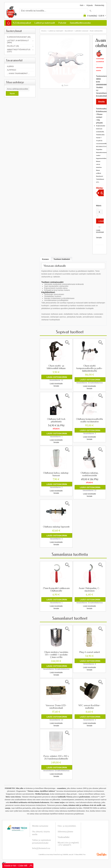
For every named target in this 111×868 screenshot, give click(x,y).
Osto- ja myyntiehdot (67, 826)
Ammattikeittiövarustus (80, 23)
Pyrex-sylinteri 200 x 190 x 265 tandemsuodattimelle (56, 757)
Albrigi (10, 66)
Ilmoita (101, 102)
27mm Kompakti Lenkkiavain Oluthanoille (56, 589)
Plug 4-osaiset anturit (90, 652)
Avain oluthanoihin (96, 31)
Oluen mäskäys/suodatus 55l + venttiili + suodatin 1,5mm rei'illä (56, 655)
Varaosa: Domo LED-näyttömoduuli (56, 707)
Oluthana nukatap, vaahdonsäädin (90, 474)
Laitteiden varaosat (81, 31)
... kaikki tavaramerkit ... (18, 73)
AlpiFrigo (12, 70)
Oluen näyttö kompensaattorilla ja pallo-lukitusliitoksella (90, 368)
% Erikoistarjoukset (22, 23)
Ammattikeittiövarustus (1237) (19, 51)
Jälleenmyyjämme (65, 831)
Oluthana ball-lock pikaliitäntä (56, 420)
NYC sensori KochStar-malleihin (89, 707)
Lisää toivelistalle (100, 231)
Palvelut (62, 23)
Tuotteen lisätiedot (62, 259)
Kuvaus (45, 259)
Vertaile (99, 238)
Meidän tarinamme (40, 826)
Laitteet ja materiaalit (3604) (18, 42)
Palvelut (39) (13, 46)
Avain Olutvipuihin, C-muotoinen (89, 589)
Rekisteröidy (99, 5)
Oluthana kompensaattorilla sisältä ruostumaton (89, 420)
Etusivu (44, 31)
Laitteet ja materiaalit (45, 23)
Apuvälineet (69, 31)
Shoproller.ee (102, 854)
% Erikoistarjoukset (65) (19, 37)
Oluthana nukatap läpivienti (56, 527)
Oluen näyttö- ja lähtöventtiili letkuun (56, 367)
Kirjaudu (90, 5)
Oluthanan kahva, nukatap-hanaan (56, 474)
